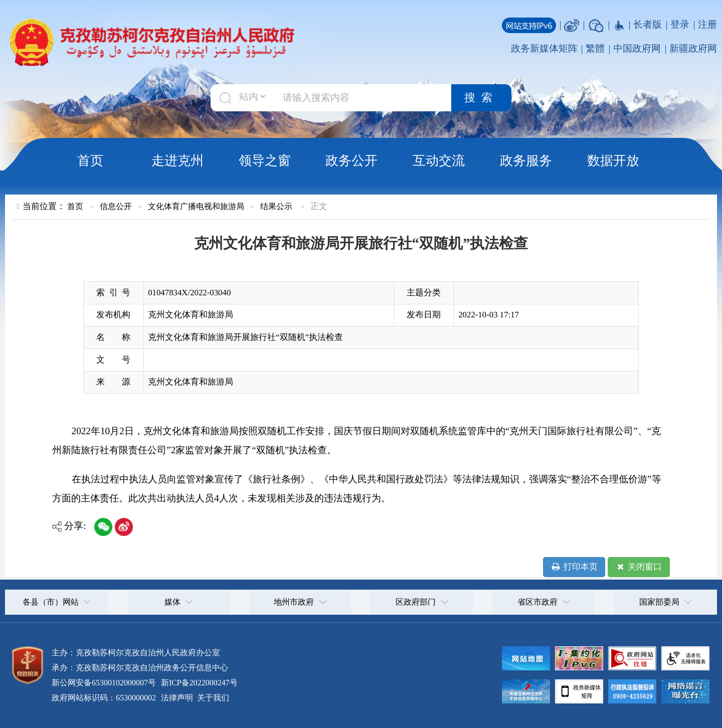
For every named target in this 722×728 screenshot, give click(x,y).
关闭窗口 (639, 567)
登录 (680, 24)
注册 (707, 24)
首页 (90, 160)
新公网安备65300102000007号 (104, 683)
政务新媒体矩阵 (544, 48)
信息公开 (116, 206)
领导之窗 (265, 160)
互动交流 (439, 160)
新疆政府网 (693, 48)
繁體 (595, 48)
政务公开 (351, 160)
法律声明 (177, 698)
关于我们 (212, 698)
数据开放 (613, 160)
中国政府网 (637, 48)
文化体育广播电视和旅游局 (196, 206)
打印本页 (574, 567)
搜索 (481, 98)
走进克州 (177, 160)
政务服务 (526, 160)
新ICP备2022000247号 (198, 683)
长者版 (648, 24)
